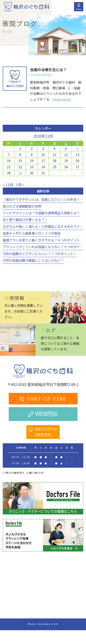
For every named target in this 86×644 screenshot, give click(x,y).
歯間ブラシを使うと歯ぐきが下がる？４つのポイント (41, 240)
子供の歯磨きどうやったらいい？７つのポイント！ (40, 254)
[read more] (62, 99)
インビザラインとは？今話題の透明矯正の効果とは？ (41, 213)
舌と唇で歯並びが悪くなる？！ (25, 220)
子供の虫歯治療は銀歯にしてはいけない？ (33, 260)
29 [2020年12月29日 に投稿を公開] (20, 173)
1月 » (20, 185)
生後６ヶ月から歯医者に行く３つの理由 (32, 233)
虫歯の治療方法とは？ (48, 70)
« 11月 (8, 185)
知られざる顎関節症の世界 (22, 206)
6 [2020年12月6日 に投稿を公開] (78, 149)
